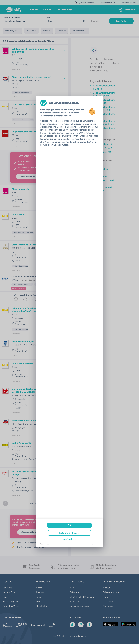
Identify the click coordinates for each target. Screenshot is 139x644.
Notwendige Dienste (69, 533)
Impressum (95, 544)
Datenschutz (45, 544)
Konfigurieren (69, 539)
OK (69, 525)
